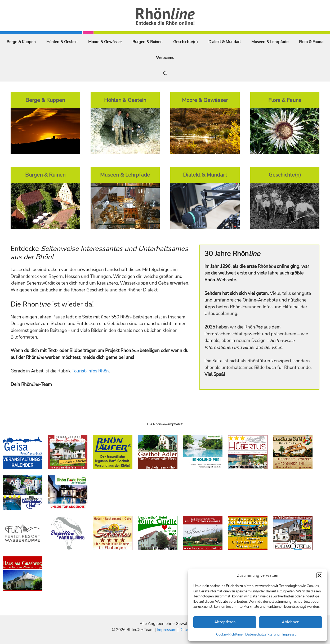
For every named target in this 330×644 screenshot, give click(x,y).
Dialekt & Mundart (225, 42)
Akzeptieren (225, 622)
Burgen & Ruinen (148, 42)
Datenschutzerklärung (262, 634)
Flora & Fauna (311, 42)
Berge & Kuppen (21, 42)
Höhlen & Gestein (62, 42)
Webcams (165, 58)
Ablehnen (291, 622)
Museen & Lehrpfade (270, 42)
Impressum (291, 634)
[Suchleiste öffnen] (165, 74)
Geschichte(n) (186, 42)
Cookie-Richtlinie (229, 634)
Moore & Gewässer (105, 42)
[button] (319, 575)
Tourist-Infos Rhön (90, 371)
